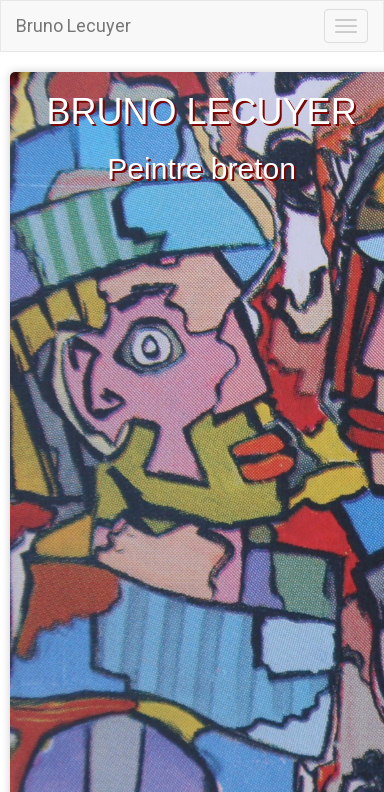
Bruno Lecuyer (73, 25)
